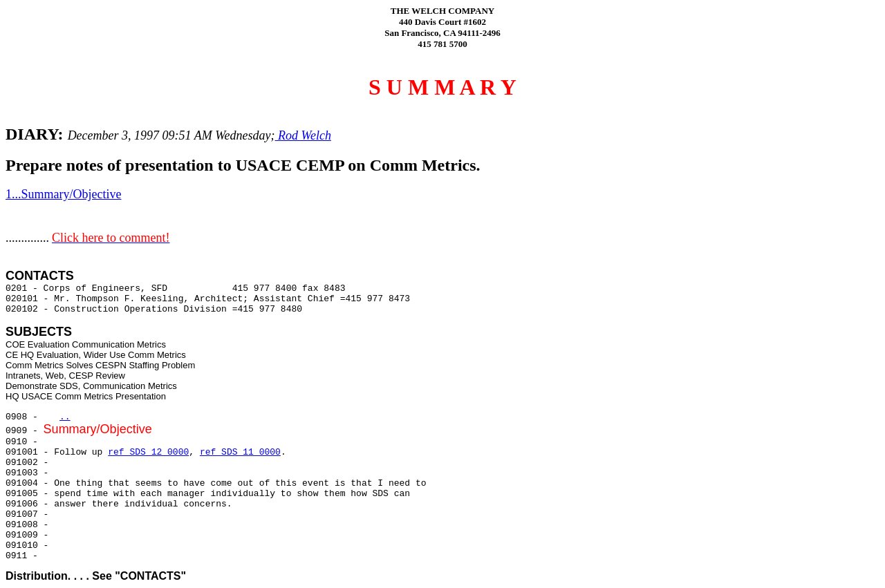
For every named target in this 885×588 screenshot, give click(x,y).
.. (65, 417)
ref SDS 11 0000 (240, 452)
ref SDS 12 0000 (148, 452)
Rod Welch (303, 135)
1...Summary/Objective (63, 194)
